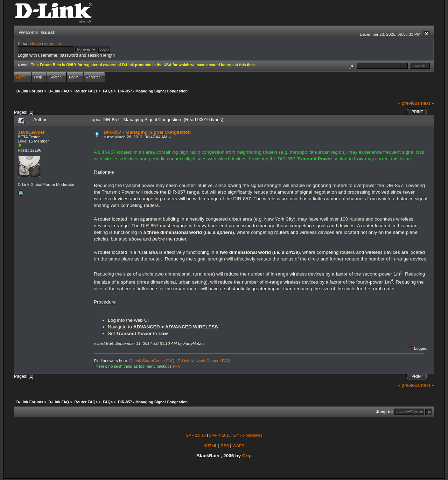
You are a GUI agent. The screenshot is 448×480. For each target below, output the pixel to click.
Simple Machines (247, 435)
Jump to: (384, 412)
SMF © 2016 (220, 435)
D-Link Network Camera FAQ (204, 361)
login (36, 44)
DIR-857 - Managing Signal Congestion (147, 132)
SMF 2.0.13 (196, 435)
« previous (409, 103)
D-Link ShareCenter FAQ (152, 361)
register (54, 44)
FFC (177, 366)
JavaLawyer (31, 132)
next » (428, 103)
